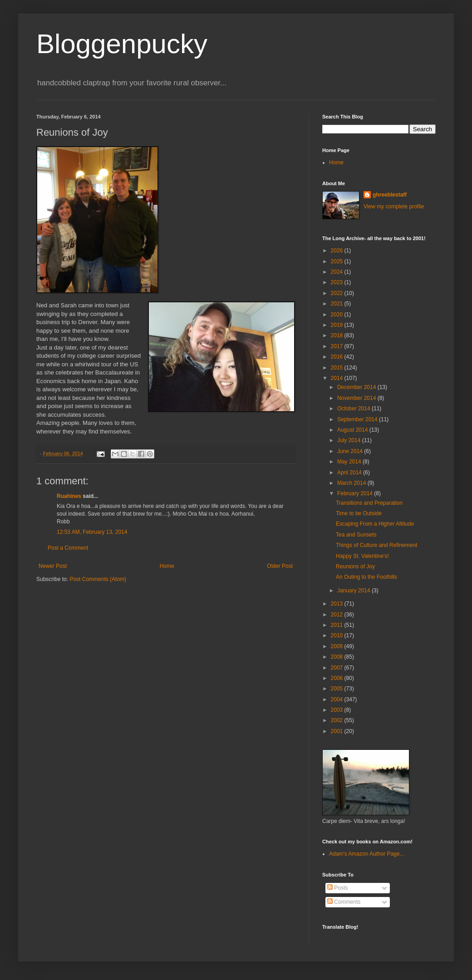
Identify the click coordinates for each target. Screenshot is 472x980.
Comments (344, 902)
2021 (338, 304)
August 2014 (353, 430)
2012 (338, 615)
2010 (338, 635)
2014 (338, 378)
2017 (338, 346)
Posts (337, 888)
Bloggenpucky (122, 44)
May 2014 (350, 462)
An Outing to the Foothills (366, 577)
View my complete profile (394, 207)
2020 (338, 315)
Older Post (280, 566)
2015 (338, 368)
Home (167, 566)
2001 (338, 731)
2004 (338, 699)
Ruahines (69, 496)
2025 (338, 261)
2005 (338, 689)
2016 (338, 357)
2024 (338, 272)
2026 (338, 251)
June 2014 (351, 451)
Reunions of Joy (355, 566)
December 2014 (357, 387)
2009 (338, 646)
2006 (338, 678)
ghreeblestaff (390, 195)
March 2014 (352, 483)
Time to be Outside (359, 513)
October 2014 (354, 409)
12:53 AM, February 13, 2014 (92, 532)
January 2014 (354, 591)
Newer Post (53, 566)
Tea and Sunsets (356, 535)
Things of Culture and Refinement (376, 545)
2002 (338, 720)
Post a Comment (68, 548)
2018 (338, 335)
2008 (338, 657)
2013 (338, 604)
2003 (338, 710)
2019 (338, 325)
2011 (338, 625)
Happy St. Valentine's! (362, 556)
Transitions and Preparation (369, 503)
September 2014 (358, 419)
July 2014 (350, 440)
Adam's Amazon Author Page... (367, 854)
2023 (338, 282)
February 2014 (356, 493)
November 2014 (357, 398)
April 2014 (350, 473)
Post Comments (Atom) (98, 579)
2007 (338, 668)
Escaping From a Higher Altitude (375, 524)
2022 (338, 293)
